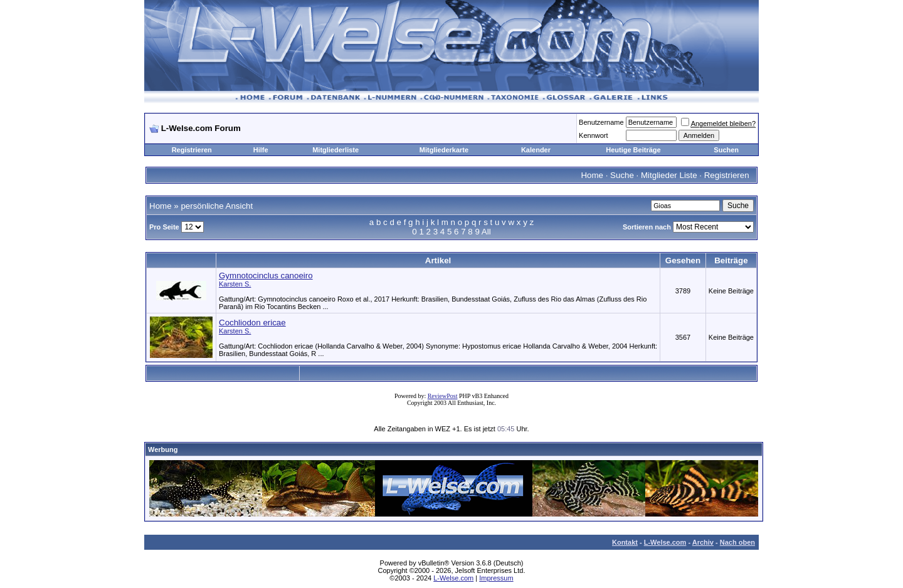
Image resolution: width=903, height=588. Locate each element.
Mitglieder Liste (669, 175)
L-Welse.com (665, 542)
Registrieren (192, 150)
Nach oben (737, 542)
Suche (622, 175)
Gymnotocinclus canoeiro (266, 276)
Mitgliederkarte (444, 150)
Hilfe (261, 150)
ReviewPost (443, 396)
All (486, 232)
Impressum (496, 578)
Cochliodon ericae (252, 323)
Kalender (536, 150)
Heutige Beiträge (633, 150)
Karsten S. (235, 284)
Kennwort (593, 135)
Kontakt (625, 542)
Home (592, 175)
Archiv (703, 542)
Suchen (726, 150)
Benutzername (601, 122)
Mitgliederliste (335, 150)
